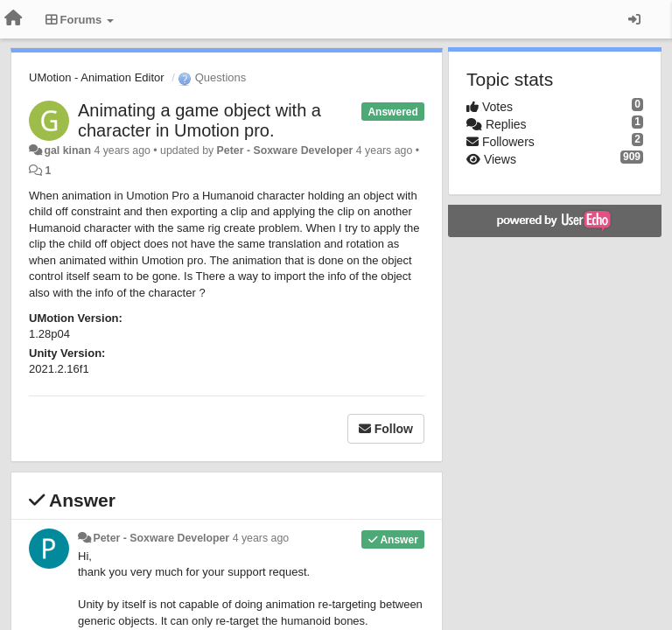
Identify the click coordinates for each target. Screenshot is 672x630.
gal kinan (67, 150)
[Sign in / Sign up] (634, 19)
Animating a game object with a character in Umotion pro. (199, 120)
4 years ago (261, 538)
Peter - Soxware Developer (285, 150)
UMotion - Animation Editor (97, 77)
